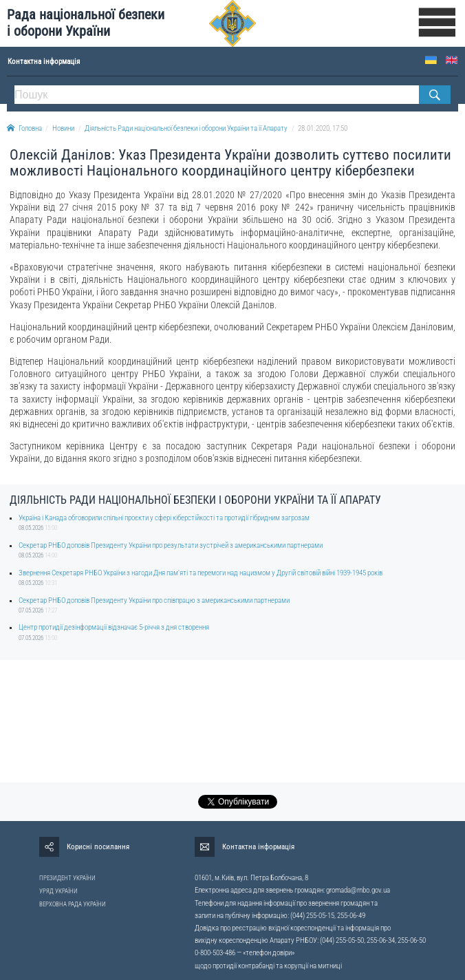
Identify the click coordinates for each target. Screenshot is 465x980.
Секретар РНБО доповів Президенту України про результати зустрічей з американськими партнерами (171, 545)
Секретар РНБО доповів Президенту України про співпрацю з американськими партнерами (154, 600)
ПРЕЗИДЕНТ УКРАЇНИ (67, 878)
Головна (24, 128)
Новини (63, 128)
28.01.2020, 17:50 (323, 128)
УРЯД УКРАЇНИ (58, 891)
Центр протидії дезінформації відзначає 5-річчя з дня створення (114, 627)
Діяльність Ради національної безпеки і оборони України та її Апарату (186, 128)
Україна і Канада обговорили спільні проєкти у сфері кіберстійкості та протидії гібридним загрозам (164, 518)
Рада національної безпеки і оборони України (86, 23)
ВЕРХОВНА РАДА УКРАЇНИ (73, 904)
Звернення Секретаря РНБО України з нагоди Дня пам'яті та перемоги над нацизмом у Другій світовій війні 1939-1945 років (201, 573)
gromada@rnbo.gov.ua (358, 890)
